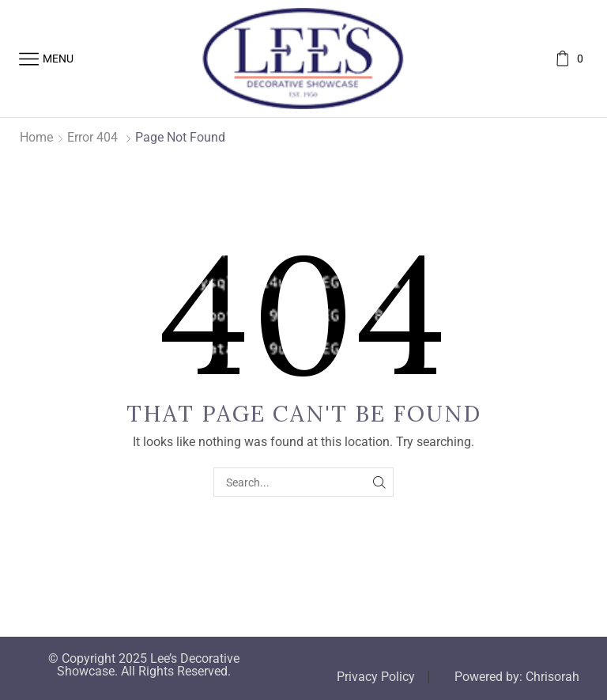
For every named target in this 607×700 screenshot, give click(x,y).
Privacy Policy (376, 677)
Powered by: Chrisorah (517, 677)
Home (36, 137)
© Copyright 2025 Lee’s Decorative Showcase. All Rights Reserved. (144, 665)
